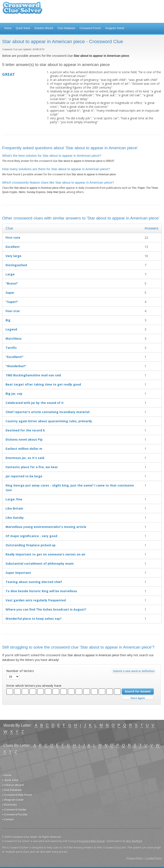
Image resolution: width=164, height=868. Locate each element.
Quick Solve (23, 28)
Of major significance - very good (31, 536)
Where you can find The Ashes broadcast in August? (46, 609)
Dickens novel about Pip (24, 439)
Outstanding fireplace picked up (31, 545)
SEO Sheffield (134, 841)
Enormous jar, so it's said (25, 458)
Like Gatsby (15, 518)
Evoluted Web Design (92, 841)
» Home (7, 775)
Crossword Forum (90, 28)
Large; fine (14, 499)
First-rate (13, 237)
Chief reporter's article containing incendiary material (48, 412)
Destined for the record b (25, 430)
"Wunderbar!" (16, 366)
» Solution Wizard (13, 785)
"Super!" (12, 302)
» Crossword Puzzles (15, 815)
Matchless (14, 338)
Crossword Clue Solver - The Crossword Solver (22, 10)
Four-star (13, 311)
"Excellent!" (15, 357)
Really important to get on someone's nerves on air (45, 554)
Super (10, 293)
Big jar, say (14, 394)
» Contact (8, 819)
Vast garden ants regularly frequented (36, 600)
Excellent (13, 247)
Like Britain (14, 508)
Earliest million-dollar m (24, 449)
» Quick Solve (10, 780)
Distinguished (16, 265)
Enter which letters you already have (34, 686)
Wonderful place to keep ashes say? (34, 619)
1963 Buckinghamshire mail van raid (33, 375)
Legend (11, 329)
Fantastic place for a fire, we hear (32, 467)
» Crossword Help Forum (17, 795)
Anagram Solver (115, 28)
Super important (18, 573)
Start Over (138, 698)
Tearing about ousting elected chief (34, 582)
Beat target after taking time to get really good (43, 384)
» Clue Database (12, 790)
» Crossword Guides (14, 810)
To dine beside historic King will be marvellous (41, 591)
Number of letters (20, 671)
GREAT (9, 74)
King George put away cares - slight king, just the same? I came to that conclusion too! (70, 488)
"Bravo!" (12, 283)
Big (8, 320)
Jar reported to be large (24, 476)
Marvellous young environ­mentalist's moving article (46, 527)
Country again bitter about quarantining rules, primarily (49, 421)
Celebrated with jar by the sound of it (35, 403)
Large (10, 274)
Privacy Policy (135, 858)
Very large (13, 256)
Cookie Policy (154, 858)
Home (8, 28)
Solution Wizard (44, 28)
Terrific (11, 348)
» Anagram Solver (13, 800)
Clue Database (66, 28)
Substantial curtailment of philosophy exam (40, 563)
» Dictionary (10, 805)
